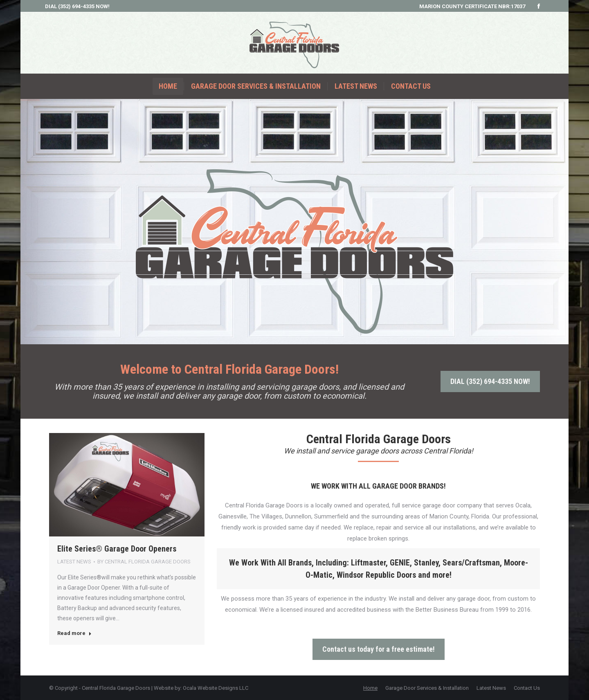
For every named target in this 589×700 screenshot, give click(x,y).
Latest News (74, 562)
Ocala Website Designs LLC (216, 688)
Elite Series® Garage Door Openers (117, 549)
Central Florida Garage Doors (116, 688)
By (144, 562)
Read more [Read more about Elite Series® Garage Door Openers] (74, 633)
